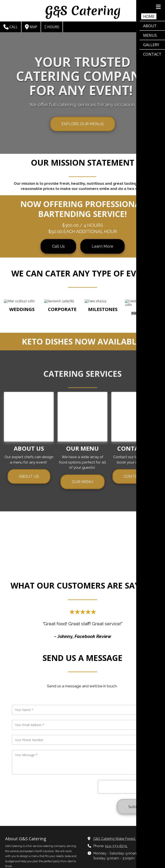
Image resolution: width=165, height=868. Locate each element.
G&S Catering (83, 11)
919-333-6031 (116, 801)
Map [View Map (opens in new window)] (31, 27)
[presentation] (98, 709)
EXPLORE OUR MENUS (83, 124)
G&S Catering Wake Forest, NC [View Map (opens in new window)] (118, 794)
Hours (52, 27)
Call (11, 27)
